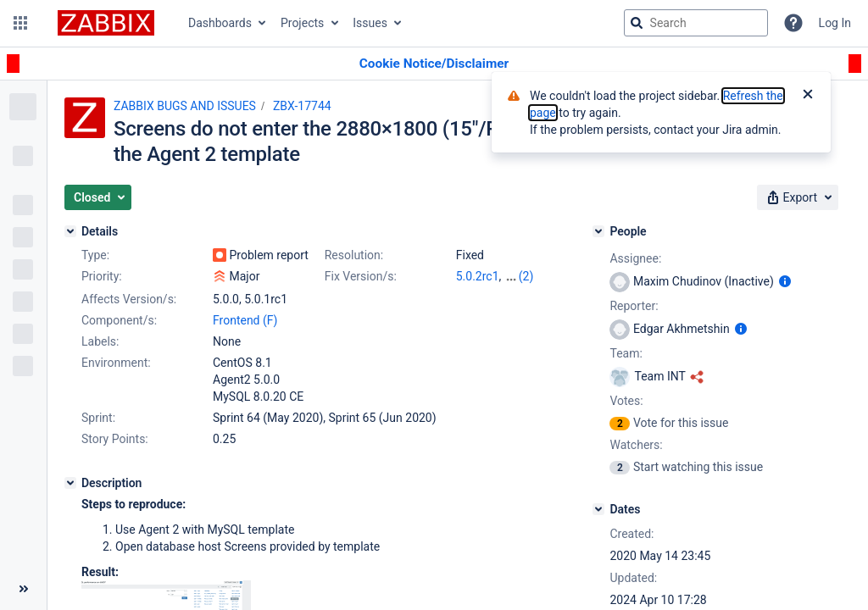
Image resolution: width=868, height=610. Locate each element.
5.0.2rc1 (478, 276)
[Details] (70, 231)
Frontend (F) (245, 320)
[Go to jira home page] (106, 23)
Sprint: (98, 418)
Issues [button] (370, 23)
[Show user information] (785, 281)
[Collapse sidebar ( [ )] (23, 589)
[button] (20, 23)
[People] (598, 231)
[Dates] (598, 509)
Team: (626, 353)
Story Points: (115, 439)
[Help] (793, 23)
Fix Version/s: (361, 276)
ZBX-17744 (302, 106)
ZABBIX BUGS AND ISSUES (185, 106)
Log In (835, 23)
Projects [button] (302, 23)
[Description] (70, 483)
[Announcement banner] (434, 64)
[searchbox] (696, 23)
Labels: (100, 341)
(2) (526, 276)
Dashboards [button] (220, 23)
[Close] (808, 96)
